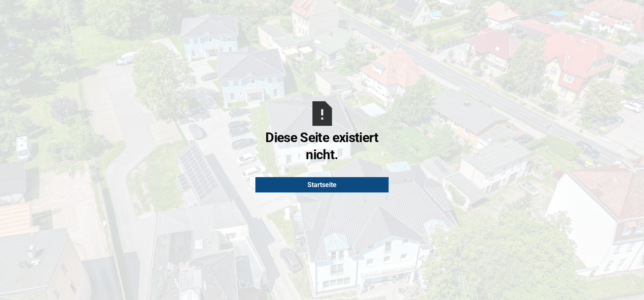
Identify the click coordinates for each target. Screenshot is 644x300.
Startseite (322, 185)
